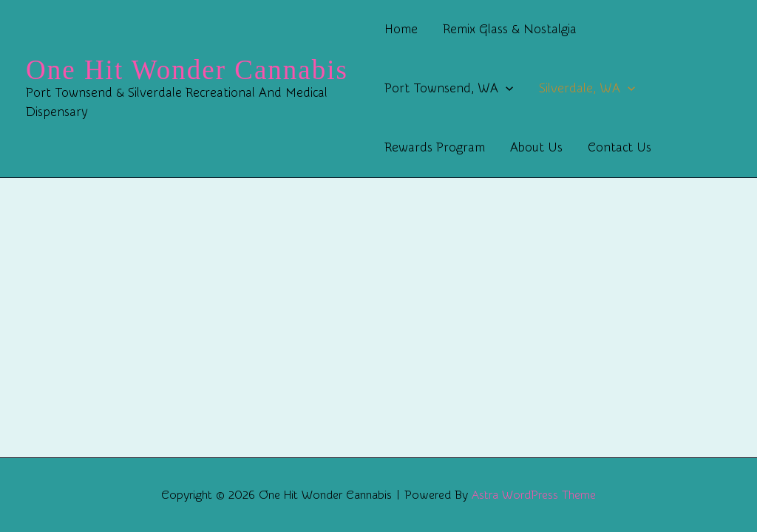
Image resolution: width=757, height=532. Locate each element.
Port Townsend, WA (449, 89)
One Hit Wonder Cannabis (187, 70)
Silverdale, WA (587, 89)
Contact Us (619, 147)
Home (401, 29)
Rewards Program (435, 147)
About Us (536, 147)
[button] (506, 89)
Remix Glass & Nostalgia (510, 29)
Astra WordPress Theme (534, 495)
